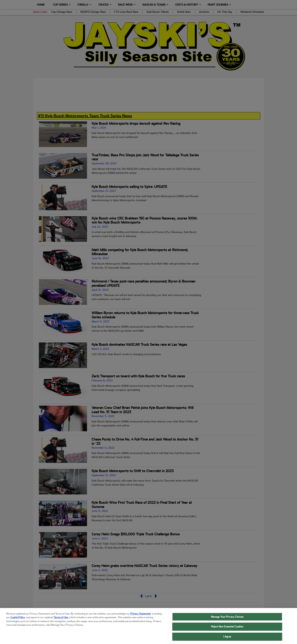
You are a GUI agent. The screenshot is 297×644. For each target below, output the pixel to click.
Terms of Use (61, 622)
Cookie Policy (18, 622)
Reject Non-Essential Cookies (227, 631)
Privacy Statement (141, 618)
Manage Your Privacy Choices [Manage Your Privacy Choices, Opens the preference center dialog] (227, 621)
